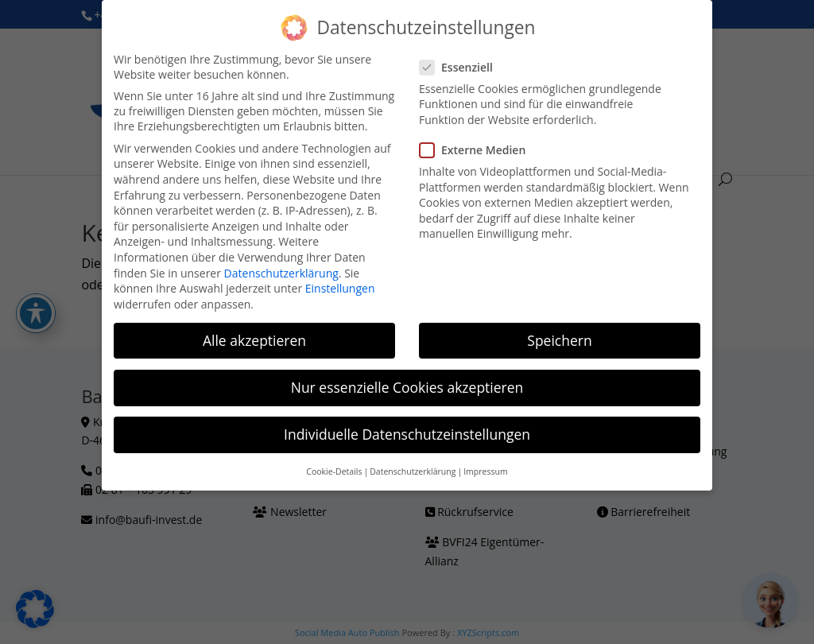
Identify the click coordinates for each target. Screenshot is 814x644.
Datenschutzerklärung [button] (413, 471)
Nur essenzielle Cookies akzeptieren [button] (407, 386)
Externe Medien (479, 150)
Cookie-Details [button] (334, 471)
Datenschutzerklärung (281, 272)
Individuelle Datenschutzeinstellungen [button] (407, 434)
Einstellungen (340, 288)
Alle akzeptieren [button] (254, 339)
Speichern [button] (559, 339)
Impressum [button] (485, 471)
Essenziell (463, 66)
